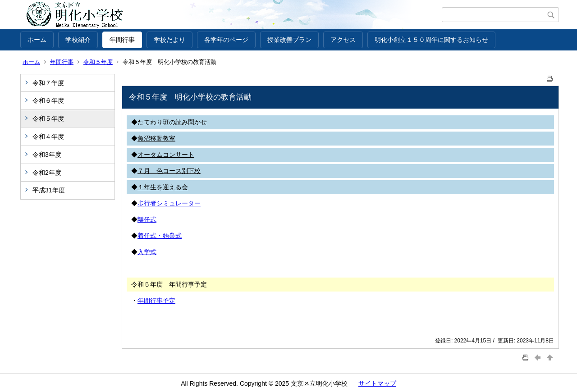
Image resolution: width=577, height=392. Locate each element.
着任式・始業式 (160, 236)
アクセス (343, 40)
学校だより (169, 40)
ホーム (37, 40)
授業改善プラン (289, 40)
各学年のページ (226, 40)
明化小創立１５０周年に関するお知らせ (431, 40)
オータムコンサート (166, 155)
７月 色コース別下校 (169, 171)
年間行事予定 (156, 301)
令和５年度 (98, 62)
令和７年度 (48, 83)
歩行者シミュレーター (169, 203)
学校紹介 (78, 40)
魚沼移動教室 (156, 138)
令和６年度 (48, 100)
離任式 (147, 219)
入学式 (147, 252)
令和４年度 (48, 137)
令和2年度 (47, 173)
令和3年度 (47, 155)
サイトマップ (377, 383)
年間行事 (122, 40)
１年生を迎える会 (163, 187)
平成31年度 (49, 190)
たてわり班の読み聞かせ (172, 122)
